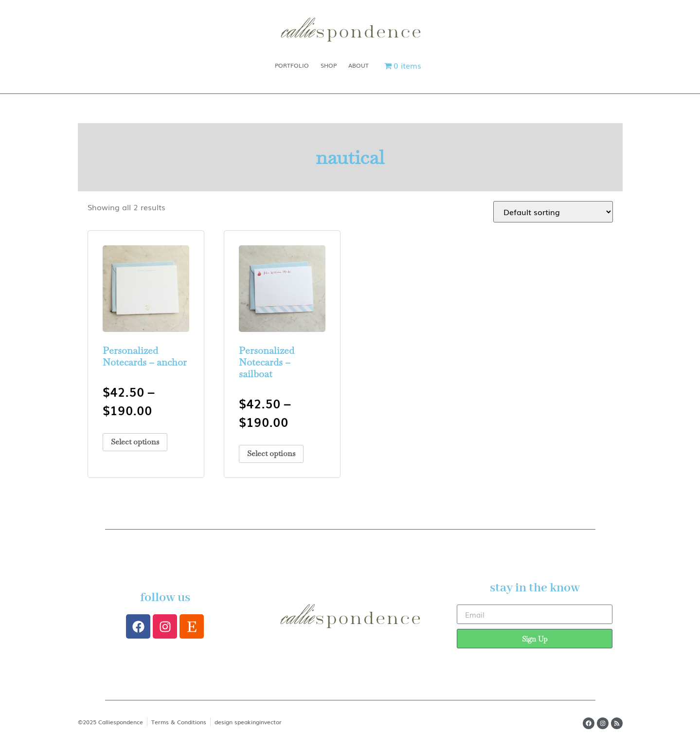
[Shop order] (553, 212)
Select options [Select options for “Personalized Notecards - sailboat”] (271, 453)
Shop (329, 65)
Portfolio (292, 65)
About (359, 65)
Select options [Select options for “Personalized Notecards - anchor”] (135, 442)
